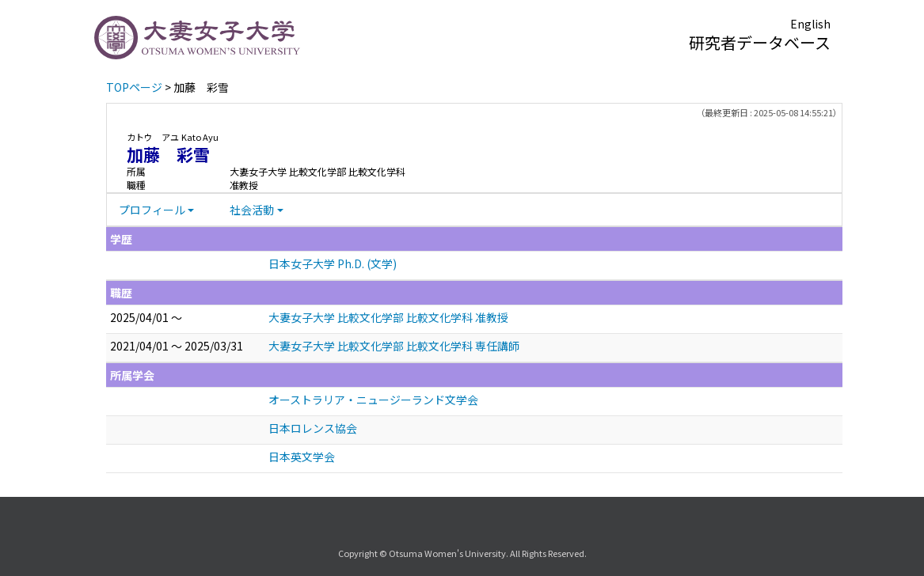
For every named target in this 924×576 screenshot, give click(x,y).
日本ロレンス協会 (313, 428)
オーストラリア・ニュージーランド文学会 (373, 400)
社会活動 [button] (252, 210)
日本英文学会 (302, 457)
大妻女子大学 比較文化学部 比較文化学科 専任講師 (394, 346)
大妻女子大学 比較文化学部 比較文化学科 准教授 (388, 317)
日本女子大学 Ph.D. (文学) (333, 263)
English (810, 24)
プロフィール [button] (152, 210)
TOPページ (134, 87)
